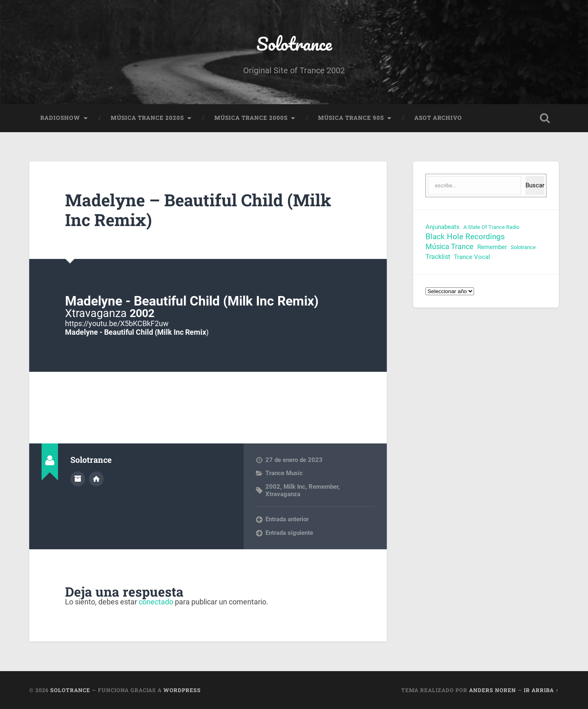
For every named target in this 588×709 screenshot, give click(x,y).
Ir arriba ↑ (541, 690)
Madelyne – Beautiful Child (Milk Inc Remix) (198, 210)
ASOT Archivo (438, 118)
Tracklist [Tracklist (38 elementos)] (438, 257)
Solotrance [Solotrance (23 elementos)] (523, 247)
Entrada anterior (287, 519)
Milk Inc (294, 487)
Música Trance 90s (351, 118)
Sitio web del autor (96, 479)
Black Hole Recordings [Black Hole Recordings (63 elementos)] (465, 237)
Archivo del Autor (78, 479)
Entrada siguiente (289, 533)
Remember (323, 487)
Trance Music (284, 473)
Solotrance (294, 43)
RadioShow (60, 118)
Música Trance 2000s (251, 118)
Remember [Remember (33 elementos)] (492, 247)
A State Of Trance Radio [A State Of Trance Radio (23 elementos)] (491, 227)
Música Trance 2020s (147, 118)
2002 (273, 487)
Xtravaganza (283, 494)
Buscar (535, 185)
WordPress (182, 690)
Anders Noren (493, 690)
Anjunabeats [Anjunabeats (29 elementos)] (443, 227)
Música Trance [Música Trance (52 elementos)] (450, 247)
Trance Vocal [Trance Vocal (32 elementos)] (472, 257)
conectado (156, 602)
